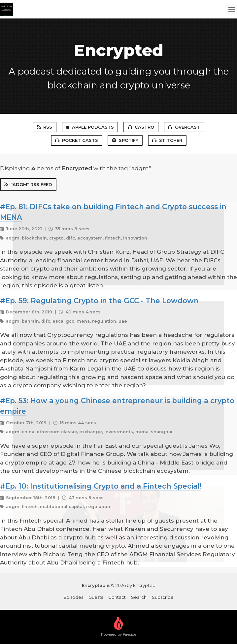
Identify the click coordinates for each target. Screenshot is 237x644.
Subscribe (163, 597)
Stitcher (167, 140)
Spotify (125, 140)
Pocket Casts (77, 140)
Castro (141, 127)
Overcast (184, 127)
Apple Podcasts (90, 127)
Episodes (73, 597)
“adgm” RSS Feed (28, 184)
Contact (117, 597)
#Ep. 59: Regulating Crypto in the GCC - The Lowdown (99, 301)
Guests (96, 597)
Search (139, 597)
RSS (45, 127)
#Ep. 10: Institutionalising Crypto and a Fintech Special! (101, 486)
